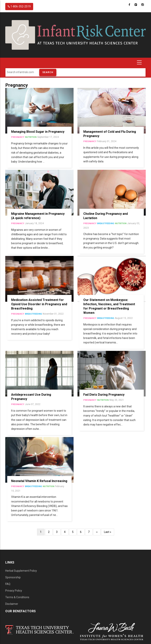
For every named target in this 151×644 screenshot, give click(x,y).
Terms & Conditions (17, 597)
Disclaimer (12, 604)
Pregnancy (18, 137)
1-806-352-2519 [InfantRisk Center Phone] (19, 6)
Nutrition (31, 137)
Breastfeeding (106, 223)
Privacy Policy (14, 591)
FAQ (8, 584)
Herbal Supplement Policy (21, 571)
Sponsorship (13, 577)
